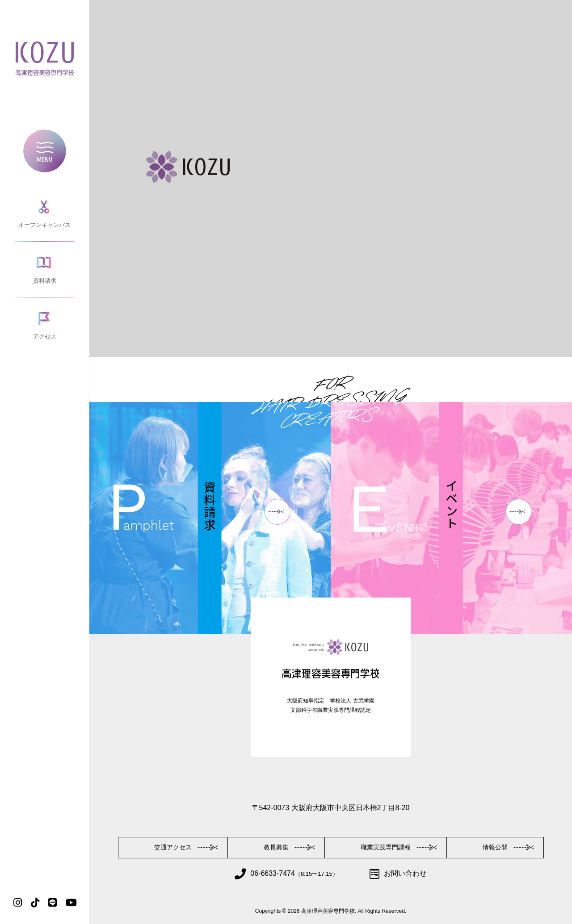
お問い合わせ (398, 874)
